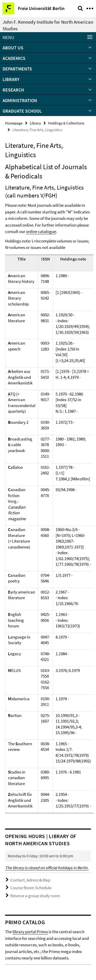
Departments (17, 69)
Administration (20, 100)
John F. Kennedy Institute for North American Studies (48, 25)
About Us (13, 48)
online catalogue (41, 231)
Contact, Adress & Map (30, 880)
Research (13, 90)
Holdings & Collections (66, 123)
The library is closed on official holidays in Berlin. (47, 868)
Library (11, 79)
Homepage (14, 123)
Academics (14, 58)
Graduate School (22, 111)
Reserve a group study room (35, 896)
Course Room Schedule (31, 888)
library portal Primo (30, 932)
